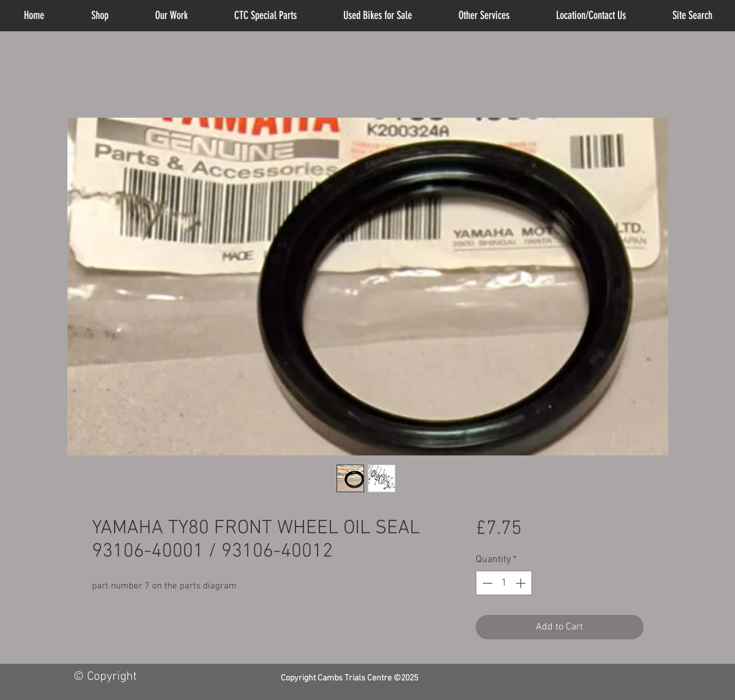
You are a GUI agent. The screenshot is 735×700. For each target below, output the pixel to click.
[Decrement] (486, 583)
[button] (484, 16)
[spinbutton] (504, 583)
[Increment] (522, 583)
